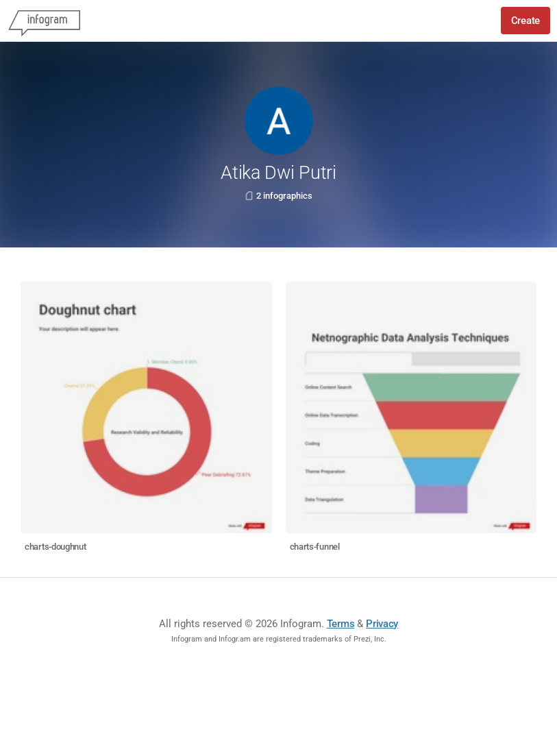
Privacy (382, 624)
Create (525, 21)
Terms (341, 624)
